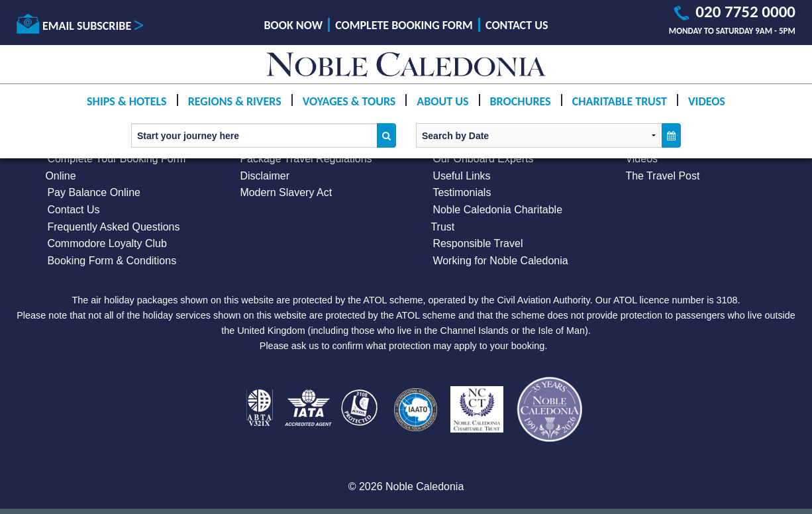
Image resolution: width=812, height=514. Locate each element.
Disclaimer (265, 176)
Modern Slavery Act (286, 192)
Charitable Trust (620, 101)
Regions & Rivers (235, 101)
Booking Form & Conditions (112, 261)
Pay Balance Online (94, 192)
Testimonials (462, 192)
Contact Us (517, 25)
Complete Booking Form (404, 25)
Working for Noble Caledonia (500, 261)
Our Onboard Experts (483, 159)
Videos (707, 101)
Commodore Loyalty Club (107, 243)
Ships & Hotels (127, 101)
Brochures (521, 101)
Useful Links (461, 176)
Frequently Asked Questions (113, 227)
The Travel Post (662, 176)
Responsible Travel (478, 243)
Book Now (293, 25)
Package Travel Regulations (306, 159)
